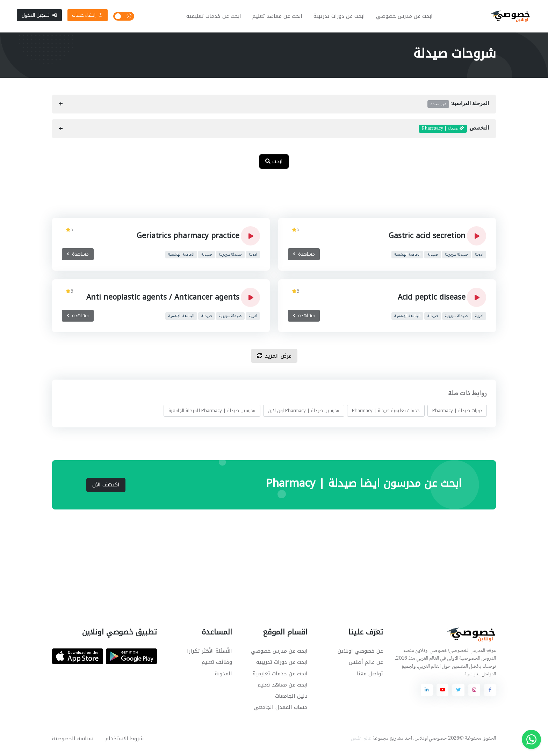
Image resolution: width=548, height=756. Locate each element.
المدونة (223, 675)
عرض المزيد (274, 357)
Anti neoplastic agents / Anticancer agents (163, 298)
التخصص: (454, 130)
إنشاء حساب (87, 16)
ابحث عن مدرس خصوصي (405, 17)
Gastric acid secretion (427, 237)
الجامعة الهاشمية (407, 256)
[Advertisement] (269, 198)
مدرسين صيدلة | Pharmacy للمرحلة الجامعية (212, 412)
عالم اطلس (361, 740)
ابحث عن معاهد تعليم (278, 17)
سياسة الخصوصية (73, 740)
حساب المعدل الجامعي (281, 708)
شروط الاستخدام (125, 740)
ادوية (479, 256)
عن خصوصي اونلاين (360, 652)
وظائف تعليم (217, 663)
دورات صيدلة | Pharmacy (457, 412)
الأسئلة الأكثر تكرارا (210, 652)
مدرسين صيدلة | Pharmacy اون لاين (304, 412)
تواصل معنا (370, 675)
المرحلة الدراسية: (458, 105)
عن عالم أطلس (366, 663)
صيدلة (433, 256)
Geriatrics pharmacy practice (188, 237)
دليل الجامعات (291, 697)
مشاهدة (304, 255)
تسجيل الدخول (39, 16)
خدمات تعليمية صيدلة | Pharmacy (386, 412)
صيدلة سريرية (456, 256)
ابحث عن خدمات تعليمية (214, 17)
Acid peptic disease (432, 298)
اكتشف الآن (106, 486)
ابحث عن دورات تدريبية (340, 17)
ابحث (274, 162)
